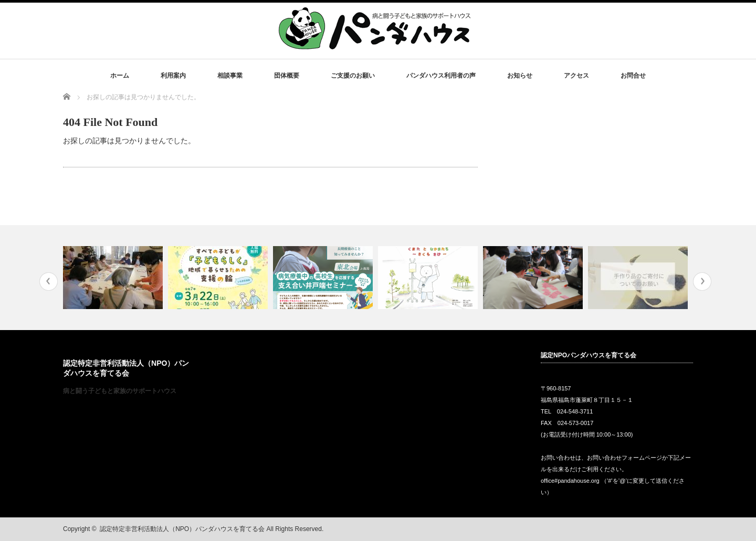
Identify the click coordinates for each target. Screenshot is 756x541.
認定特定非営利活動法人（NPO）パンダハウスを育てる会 (182, 529)
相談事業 (230, 76)
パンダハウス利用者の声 (441, 76)
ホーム (120, 76)
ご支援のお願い (353, 76)
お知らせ (520, 76)
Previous (49, 282)
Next (702, 282)
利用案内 (173, 76)
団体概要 (287, 76)
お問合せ (633, 76)
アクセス (576, 76)
